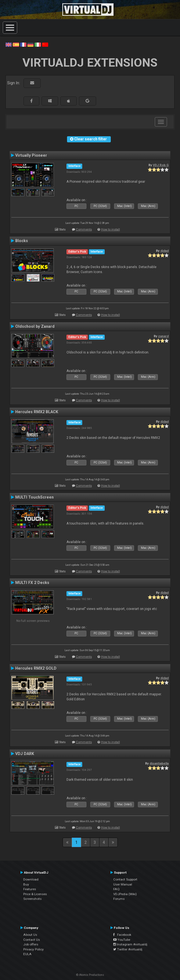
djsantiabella (159, 763)
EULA (27, 954)
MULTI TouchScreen (34, 497)
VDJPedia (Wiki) (125, 894)
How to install (110, 230)
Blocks (22, 241)
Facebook (122, 935)
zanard (163, 336)
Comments (84, 230)
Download (31, 879)
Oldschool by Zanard (35, 326)
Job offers (31, 944)
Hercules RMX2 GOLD (36, 668)
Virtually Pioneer (31, 155)
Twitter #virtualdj (128, 949)
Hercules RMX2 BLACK (37, 412)
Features (30, 889)
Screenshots (32, 899)
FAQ (116, 889)
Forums (119, 899)
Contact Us (32, 940)
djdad (164, 251)
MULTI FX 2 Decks (32, 583)
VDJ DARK (25, 754)
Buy (26, 884)
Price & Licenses (35, 894)
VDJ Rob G (161, 165)
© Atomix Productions (90, 975)
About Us (30, 935)
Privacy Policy (34, 949)
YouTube (122, 940)
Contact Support (125, 879)
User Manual (123, 884)
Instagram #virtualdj (130, 944)
